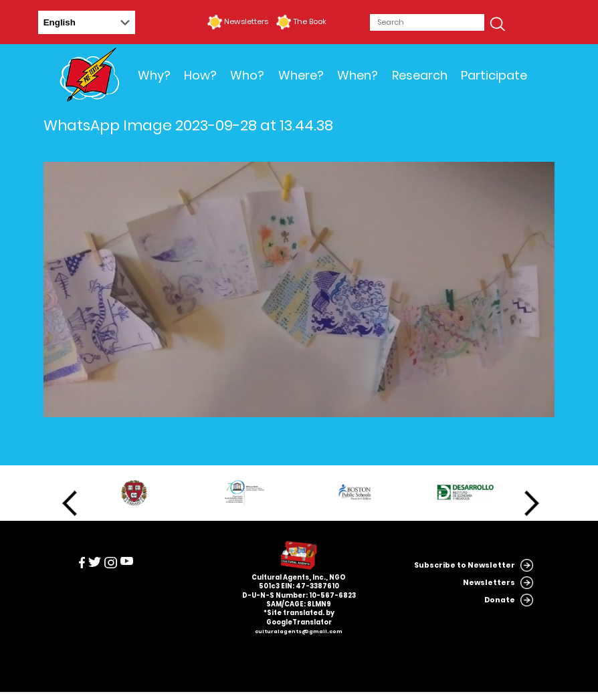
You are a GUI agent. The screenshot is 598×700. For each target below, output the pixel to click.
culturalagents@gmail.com (299, 631)
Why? (154, 75)
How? (200, 75)
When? (358, 75)
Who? (247, 75)
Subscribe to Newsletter (465, 565)
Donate (500, 600)
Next (532, 503)
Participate (494, 75)
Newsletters (246, 21)
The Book (310, 21)
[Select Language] (87, 22)
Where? (301, 75)
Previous (70, 503)
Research (420, 75)
